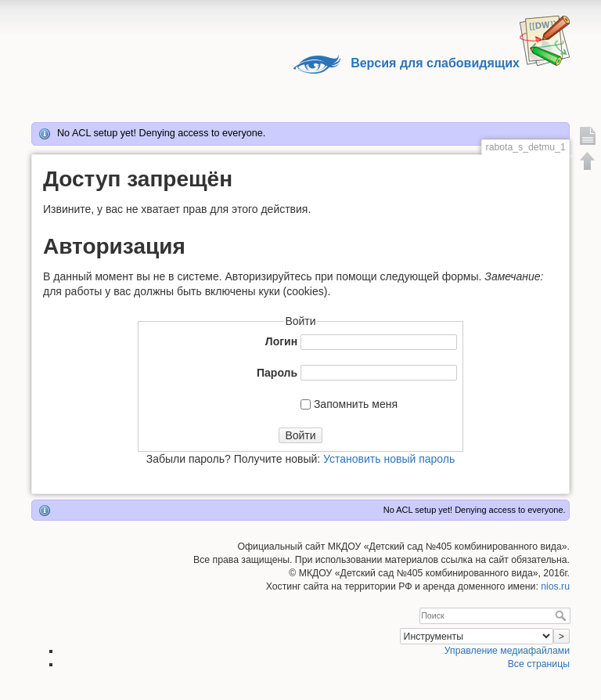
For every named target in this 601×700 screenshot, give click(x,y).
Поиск (562, 615)
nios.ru (555, 586)
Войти (300, 435)
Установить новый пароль (389, 459)
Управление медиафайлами (507, 651)
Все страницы (539, 664)
